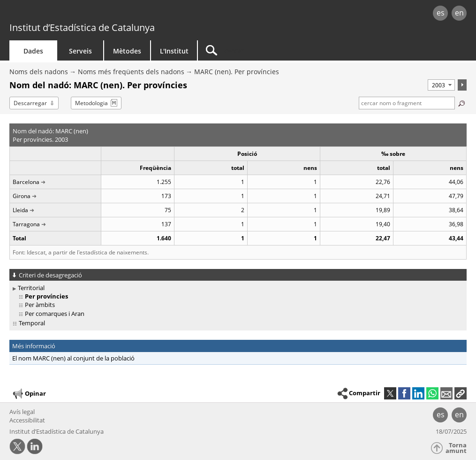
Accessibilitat (27, 420)
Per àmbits (40, 305)
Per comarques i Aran (55, 314)
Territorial (31, 288)
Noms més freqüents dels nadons (131, 72)
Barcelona (26, 182)
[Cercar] (278, 50)
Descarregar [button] (30, 103)
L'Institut (174, 51)
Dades (33, 51)
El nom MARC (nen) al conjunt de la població (73, 358)
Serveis (80, 51)
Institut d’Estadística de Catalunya (82, 27)
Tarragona (26, 224)
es (441, 13)
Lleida (20, 210)
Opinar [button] (29, 394)
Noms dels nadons (39, 72)
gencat (101, 14)
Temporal (32, 323)
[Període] (441, 85)
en (459, 13)
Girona (22, 196)
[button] (461, 393)
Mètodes (127, 51)
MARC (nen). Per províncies (237, 72)
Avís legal (22, 412)
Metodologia (91, 103)
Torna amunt (456, 448)
